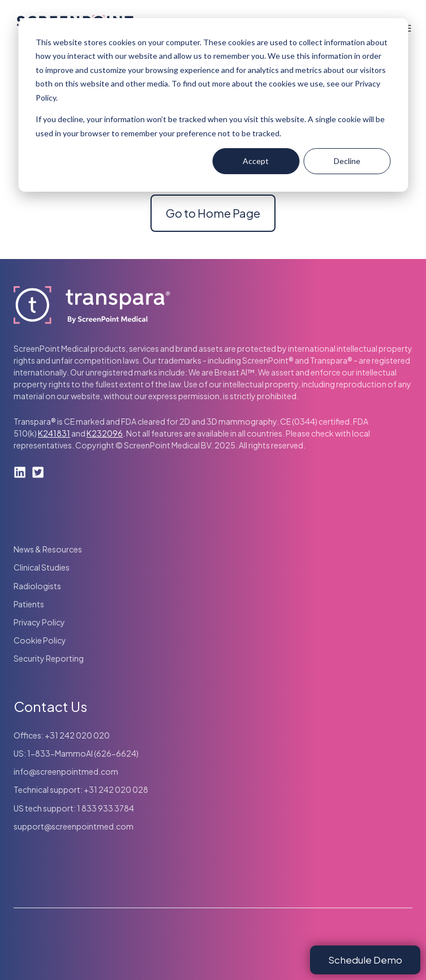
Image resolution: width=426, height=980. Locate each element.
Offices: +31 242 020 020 (62, 735)
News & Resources (48, 549)
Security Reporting (49, 658)
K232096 (105, 433)
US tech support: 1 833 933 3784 (74, 808)
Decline (347, 161)
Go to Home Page (213, 213)
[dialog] (213, 105)
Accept (256, 161)
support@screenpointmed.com (74, 826)
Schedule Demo (365, 960)
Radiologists (37, 586)
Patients (29, 604)
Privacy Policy (39, 622)
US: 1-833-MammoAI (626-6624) (76, 753)
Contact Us (50, 706)
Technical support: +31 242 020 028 (81, 789)
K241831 (54, 433)
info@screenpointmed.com (66, 771)
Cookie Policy (40, 640)
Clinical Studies (42, 567)
